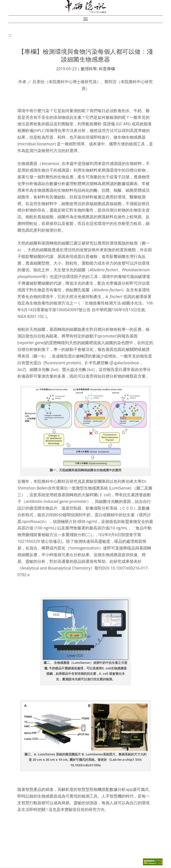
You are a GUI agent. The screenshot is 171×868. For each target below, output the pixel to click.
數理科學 (89, 69)
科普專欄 (107, 69)
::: (10, 36)
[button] (85, 20)
